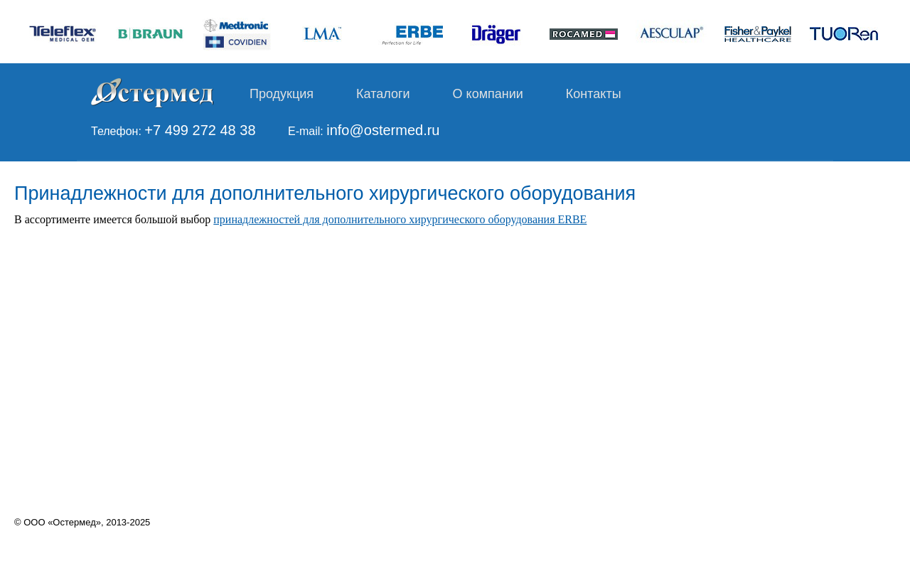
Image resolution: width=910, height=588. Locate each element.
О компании (488, 94)
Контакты (594, 94)
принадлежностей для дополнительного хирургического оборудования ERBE (400, 219)
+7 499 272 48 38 (200, 130)
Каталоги (383, 94)
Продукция (282, 94)
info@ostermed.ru (383, 130)
